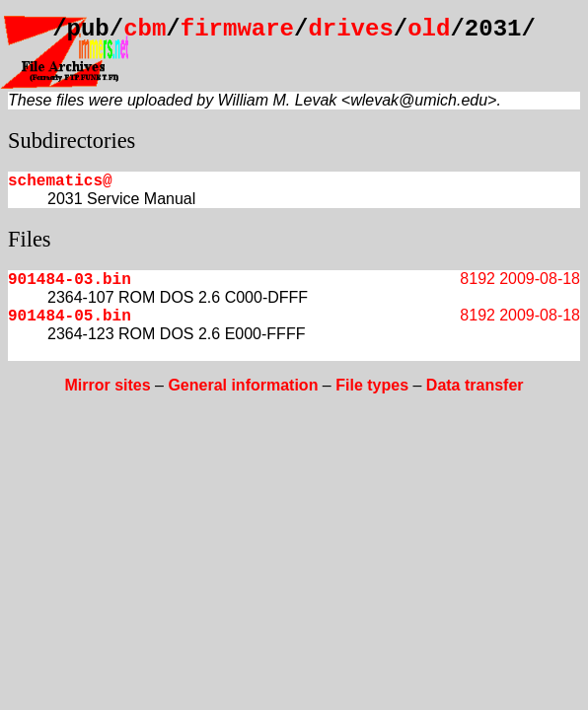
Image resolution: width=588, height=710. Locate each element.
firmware (237, 29)
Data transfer (475, 385)
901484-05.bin (70, 317)
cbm (145, 29)
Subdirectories (72, 141)
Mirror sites (107, 385)
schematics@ (60, 181)
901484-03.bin (70, 280)
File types (372, 385)
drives (350, 29)
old (429, 29)
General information (243, 385)
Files (30, 239)
